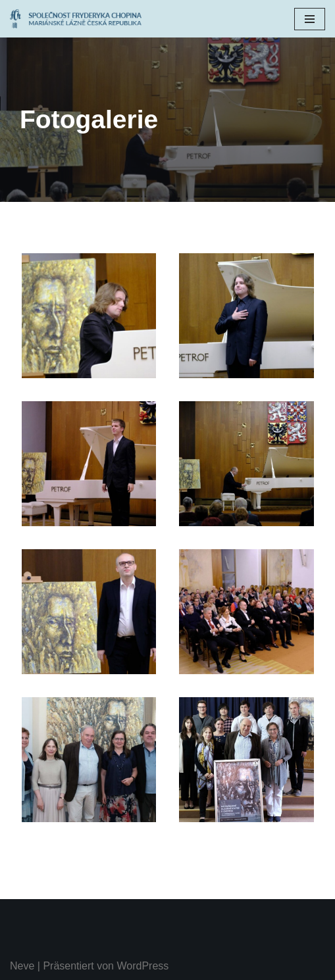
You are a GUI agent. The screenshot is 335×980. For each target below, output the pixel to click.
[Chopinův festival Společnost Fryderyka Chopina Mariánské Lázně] (79, 19)
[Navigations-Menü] (310, 19)
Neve (22, 966)
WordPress (142, 966)
